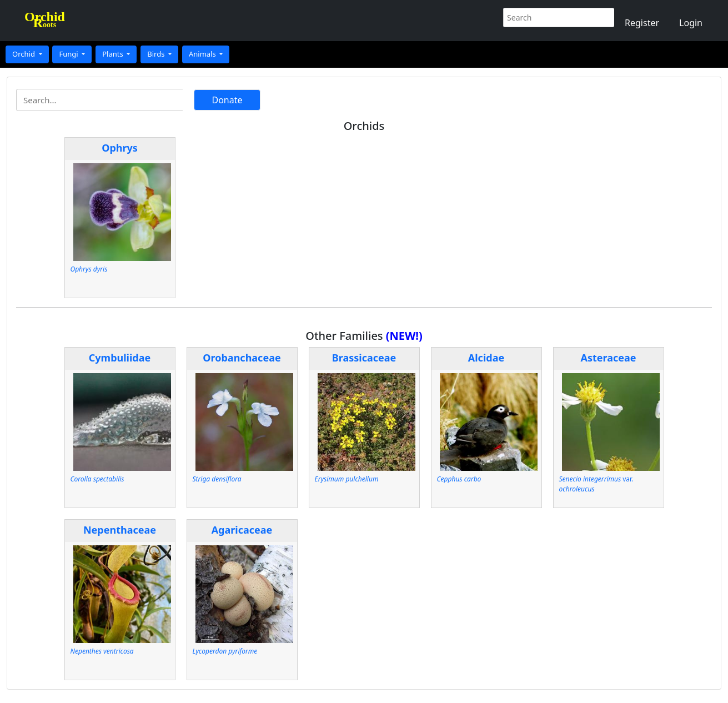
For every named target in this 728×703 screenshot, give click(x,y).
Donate (227, 100)
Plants (114, 54)
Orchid (24, 54)
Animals (203, 54)
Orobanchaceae (242, 358)
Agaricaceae (242, 530)
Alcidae (486, 358)
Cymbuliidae (120, 358)
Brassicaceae (364, 358)
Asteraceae (608, 358)
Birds (157, 54)
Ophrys (120, 148)
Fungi (69, 54)
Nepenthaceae (120, 530)
